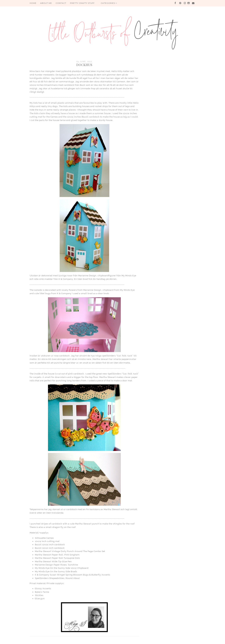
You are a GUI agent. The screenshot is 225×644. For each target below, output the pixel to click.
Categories (109, 3)
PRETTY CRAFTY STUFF (82, 3)
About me (46, 3)
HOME (33, 3)
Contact (61, 3)
